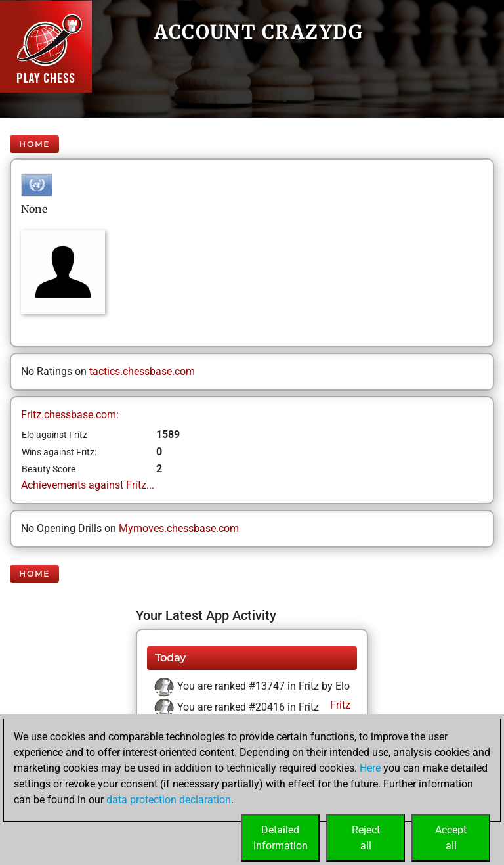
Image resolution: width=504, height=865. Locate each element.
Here (370, 768)
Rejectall (366, 838)
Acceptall (451, 838)
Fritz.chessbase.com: (70, 415)
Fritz (339, 705)
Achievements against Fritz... (88, 485)
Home (34, 144)
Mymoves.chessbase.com (179, 528)
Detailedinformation (281, 838)
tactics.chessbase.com (142, 371)
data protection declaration (169, 800)
